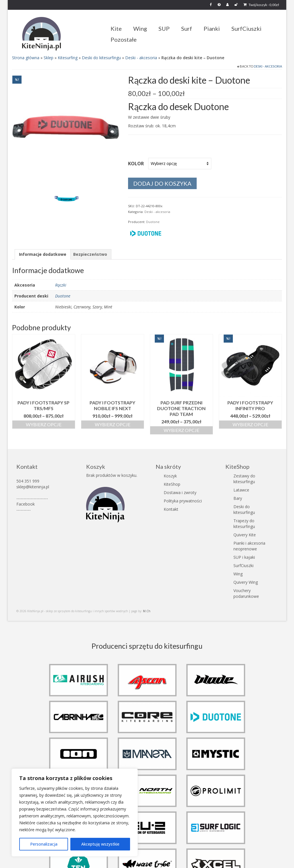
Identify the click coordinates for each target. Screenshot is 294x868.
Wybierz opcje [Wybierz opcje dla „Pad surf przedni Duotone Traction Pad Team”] (181, 430)
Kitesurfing (68, 58)
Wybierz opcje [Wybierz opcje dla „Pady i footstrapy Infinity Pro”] (250, 424)
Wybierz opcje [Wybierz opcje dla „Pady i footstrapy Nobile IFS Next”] (113, 424)
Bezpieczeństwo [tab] (90, 254)
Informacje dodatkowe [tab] (43, 254)
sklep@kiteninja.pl (33, 487)
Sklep (49, 58)
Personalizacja (44, 844)
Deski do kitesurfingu (101, 58)
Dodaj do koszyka (162, 183)
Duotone (153, 222)
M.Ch (147, 611)
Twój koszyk (261, 5)
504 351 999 (28, 481)
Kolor (136, 164)
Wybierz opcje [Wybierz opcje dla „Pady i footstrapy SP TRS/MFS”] (44, 424)
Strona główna (26, 58)
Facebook (26, 504)
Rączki (61, 285)
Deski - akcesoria (141, 58)
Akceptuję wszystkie (100, 844)
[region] (75, 813)
